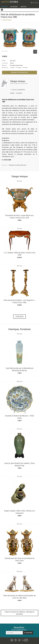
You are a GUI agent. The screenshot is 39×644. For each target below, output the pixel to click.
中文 (37, 3)
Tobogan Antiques (18, 81)
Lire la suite (7, 160)
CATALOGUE (4, 7)
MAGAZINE (24, 7)
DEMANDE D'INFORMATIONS (19, 73)
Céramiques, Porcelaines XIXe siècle (17, 165)
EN (34, 3)
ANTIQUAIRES (14, 7)
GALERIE (12, 93)
